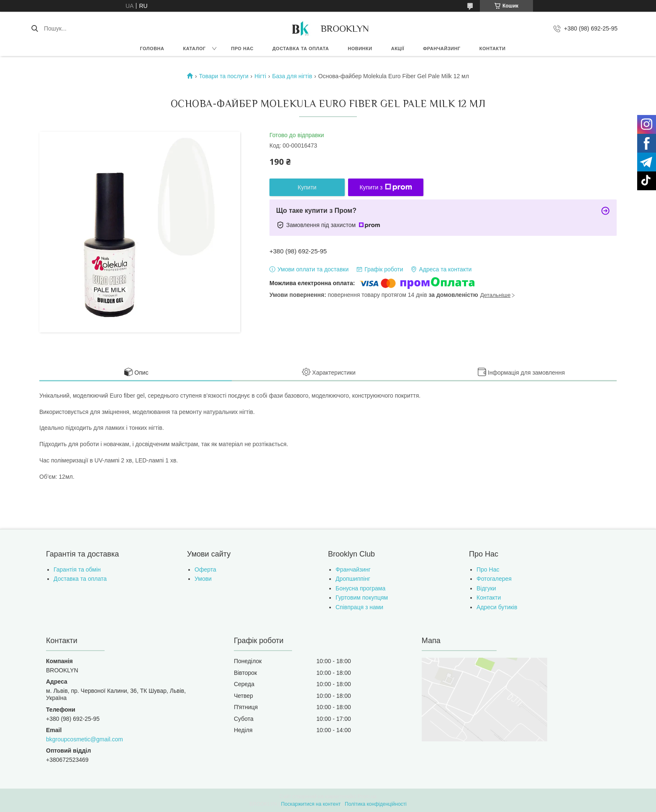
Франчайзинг (442, 49)
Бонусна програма (360, 588)
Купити (307, 187)
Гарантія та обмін (77, 569)
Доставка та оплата (301, 49)
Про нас (242, 49)
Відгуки (486, 588)
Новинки (360, 49)
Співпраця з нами (359, 607)
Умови (203, 579)
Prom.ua (367, 797)
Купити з (386, 187)
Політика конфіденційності (376, 804)
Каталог (194, 49)
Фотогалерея (494, 579)
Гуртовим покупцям (362, 598)
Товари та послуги (224, 76)
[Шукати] (35, 28)
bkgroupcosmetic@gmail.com (85, 739)
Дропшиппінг (353, 579)
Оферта (205, 569)
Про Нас (488, 569)
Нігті (260, 76)
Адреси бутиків (497, 607)
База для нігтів (292, 76)
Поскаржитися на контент (311, 804)
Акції (398, 49)
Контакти (493, 49)
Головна (152, 49)
